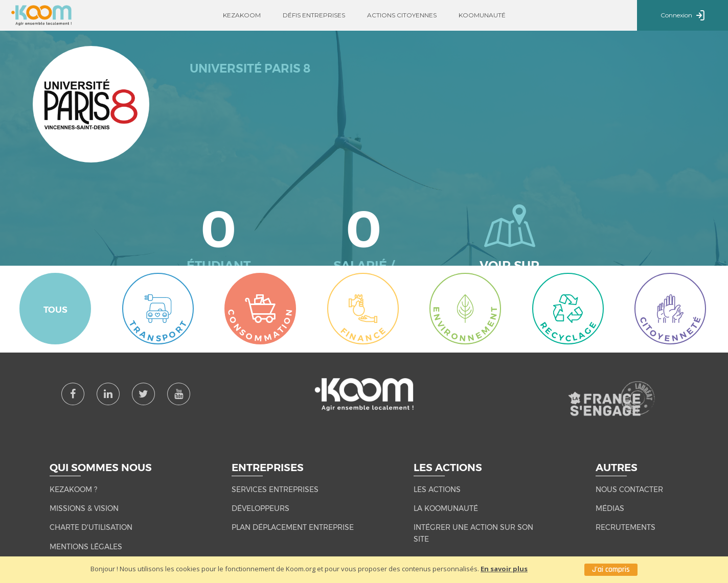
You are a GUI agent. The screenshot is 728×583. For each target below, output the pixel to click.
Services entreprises (275, 489)
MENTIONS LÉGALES (86, 547)
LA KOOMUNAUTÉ (446, 508)
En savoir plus (504, 569)
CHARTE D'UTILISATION (91, 527)
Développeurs (260, 508)
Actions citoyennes (402, 15)
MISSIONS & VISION (84, 508)
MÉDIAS (610, 508)
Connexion (682, 16)
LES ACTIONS (437, 489)
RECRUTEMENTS (625, 527)
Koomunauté (482, 15)
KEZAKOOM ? (73, 489)
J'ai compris (611, 569)
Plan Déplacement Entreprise (293, 527)
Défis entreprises (314, 15)
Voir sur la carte (509, 242)
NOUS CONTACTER (629, 489)
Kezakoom (242, 15)
